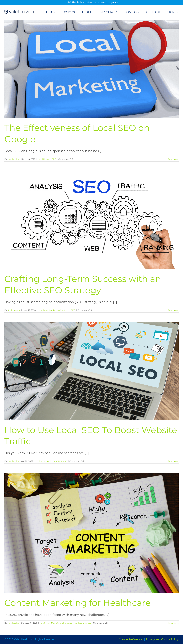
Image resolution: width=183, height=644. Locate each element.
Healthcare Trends (82, 623)
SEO (54, 159)
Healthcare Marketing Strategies (54, 310)
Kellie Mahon (14, 310)
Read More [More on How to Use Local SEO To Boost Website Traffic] (173, 461)
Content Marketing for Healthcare (78, 603)
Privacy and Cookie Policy (162, 639)
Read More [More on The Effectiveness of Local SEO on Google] (173, 159)
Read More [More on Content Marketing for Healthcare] (173, 623)
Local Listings (44, 159)
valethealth (13, 159)
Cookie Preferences (131, 639)
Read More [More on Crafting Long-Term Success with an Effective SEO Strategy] (173, 310)
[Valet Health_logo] (19, 11)
